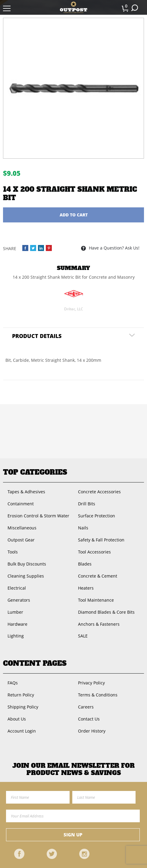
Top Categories (35, 472)
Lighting (16, 636)
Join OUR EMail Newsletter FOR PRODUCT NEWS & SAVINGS (73, 769)
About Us (17, 719)
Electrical (17, 588)
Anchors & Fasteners (99, 624)
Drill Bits (87, 504)
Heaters (86, 588)
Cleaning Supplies (26, 576)
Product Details (37, 336)
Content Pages (35, 663)
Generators (19, 600)
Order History (92, 731)
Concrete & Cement (98, 576)
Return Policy (21, 695)
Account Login (22, 731)
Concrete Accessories (99, 492)
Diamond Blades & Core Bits (106, 612)
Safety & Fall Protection (101, 540)
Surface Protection (97, 516)
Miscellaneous (22, 528)
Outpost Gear (21, 540)
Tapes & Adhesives (26, 492)
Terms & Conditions (98, 695)
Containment (21, 504)
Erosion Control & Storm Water (38, 516)
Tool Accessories (94, 552)
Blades (85, 564)
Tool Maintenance (96, 600)
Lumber (15, 612)
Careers (86, 707)
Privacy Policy (91, 683)
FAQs (13, 683)
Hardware (17, 624)
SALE (83, 636)
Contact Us (89, 719)
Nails (83, 528)
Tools (13, 552)
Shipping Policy (23, 707)
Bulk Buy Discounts (27, 564)
